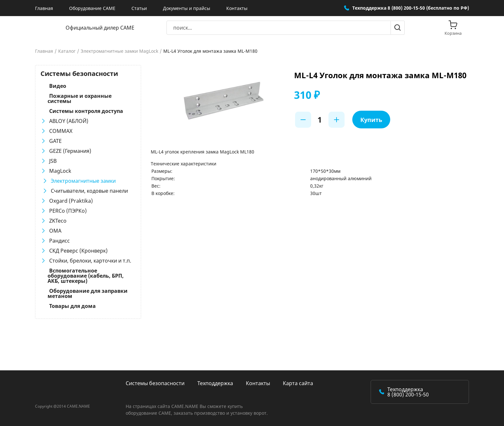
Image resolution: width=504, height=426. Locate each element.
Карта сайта (298, 383)
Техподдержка (215, 383)
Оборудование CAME (92, 8)
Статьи (139, 8)
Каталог (67, 51)
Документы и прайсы (187, 8)
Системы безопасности (155, 383)
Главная (44, 8)
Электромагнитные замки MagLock (119, 51)
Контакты (237, 8)
